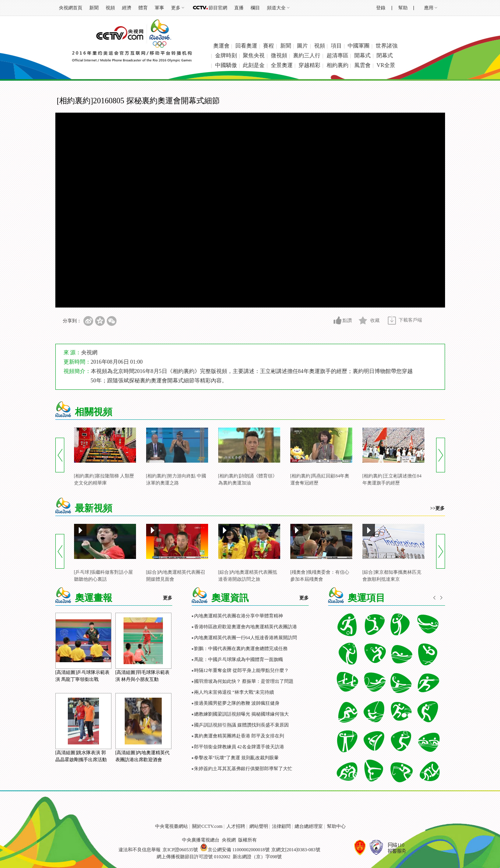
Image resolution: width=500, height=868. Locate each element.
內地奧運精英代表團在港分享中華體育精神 (239, 616)
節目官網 (218, 8)
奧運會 (221, 46)
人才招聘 (236, 826)
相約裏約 (337, 65)
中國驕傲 (226, 65)
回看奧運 (246, 46)
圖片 (302, 46)
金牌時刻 (226, 56)
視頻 (110, 8)
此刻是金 (254, 65)
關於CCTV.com (207, 826)
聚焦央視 (254, 56)
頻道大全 (276, 8)
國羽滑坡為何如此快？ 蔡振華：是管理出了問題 (244, 681)
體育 (143, 8)
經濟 (127, 8)
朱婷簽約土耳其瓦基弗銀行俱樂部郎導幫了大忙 (243, 769)
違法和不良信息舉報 (140, 850)
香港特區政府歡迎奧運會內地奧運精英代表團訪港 (246, 627)
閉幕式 (385, 56)
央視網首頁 (71, 8)
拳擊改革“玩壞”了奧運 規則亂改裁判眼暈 (237, 758)
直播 (239, 8)
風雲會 (362, 65)
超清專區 (337, 56)
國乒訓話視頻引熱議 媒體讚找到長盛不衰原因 (241, 725)
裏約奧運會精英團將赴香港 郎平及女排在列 (239, 736)
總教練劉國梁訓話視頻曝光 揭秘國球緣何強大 (241, 714)
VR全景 (386, 65)
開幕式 (362, 56)
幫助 (403, 8)
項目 (336, 46)
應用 (429, 8)
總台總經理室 (309, 826)
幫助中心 (336, 826)
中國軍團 (359, 46)
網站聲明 (259, 826)
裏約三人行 (307, 56)
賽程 (269, 46)
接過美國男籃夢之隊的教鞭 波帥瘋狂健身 (237, 703)
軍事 (159, 8)
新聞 (94, 8)
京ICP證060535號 (180, 850)
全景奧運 (282, 65)
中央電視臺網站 (171, 826)
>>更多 (438, 508)
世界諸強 (387, 46)
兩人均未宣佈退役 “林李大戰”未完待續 (234, 692)
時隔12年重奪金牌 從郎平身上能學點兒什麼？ (241, 670)
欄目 (255, 8)
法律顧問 (281, 826)
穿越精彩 (309, 65)
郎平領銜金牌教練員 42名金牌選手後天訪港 (239, 747)
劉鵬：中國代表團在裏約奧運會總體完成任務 (241, 649)
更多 (176, 8)
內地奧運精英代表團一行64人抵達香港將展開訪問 (246, 638)
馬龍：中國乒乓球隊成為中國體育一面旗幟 (239, 659)
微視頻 (279, 56)
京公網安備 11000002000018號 (235, 850)
